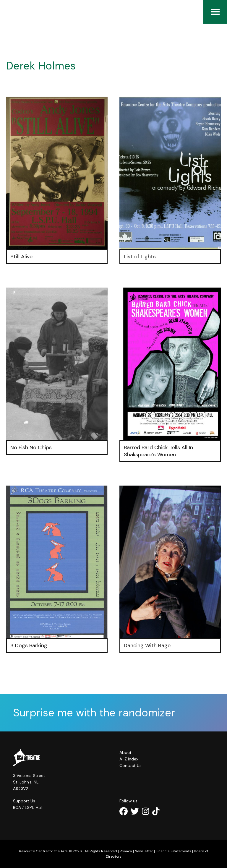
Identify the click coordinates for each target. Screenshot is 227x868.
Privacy (126, 851)
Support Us (24, 801)
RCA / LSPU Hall (28, 807)
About (125, 752)
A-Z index (129, 759)
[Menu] (215, 12)
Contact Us (130, 765)
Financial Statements (174, 851)
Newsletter (144, 851)
